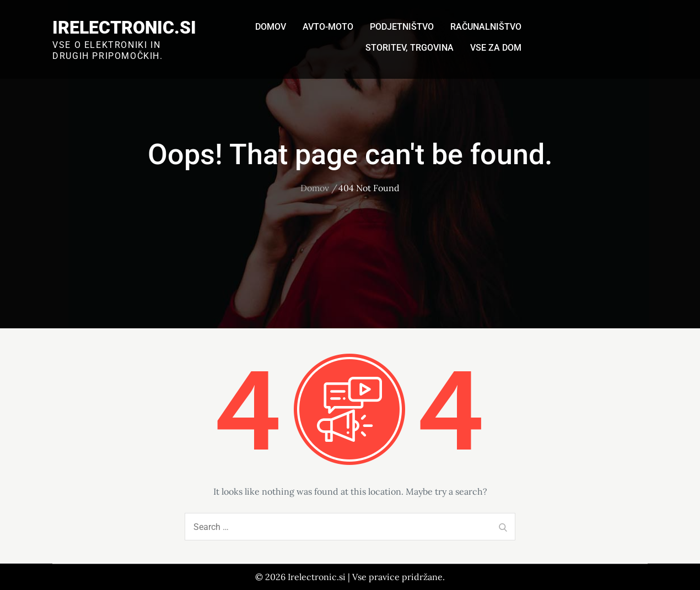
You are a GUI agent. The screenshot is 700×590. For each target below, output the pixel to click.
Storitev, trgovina (410, 48)
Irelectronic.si (124, 28)
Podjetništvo (402, 27)
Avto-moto (328, 27)
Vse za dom (496, 48)
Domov (271, 27)
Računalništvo (486, 27)
